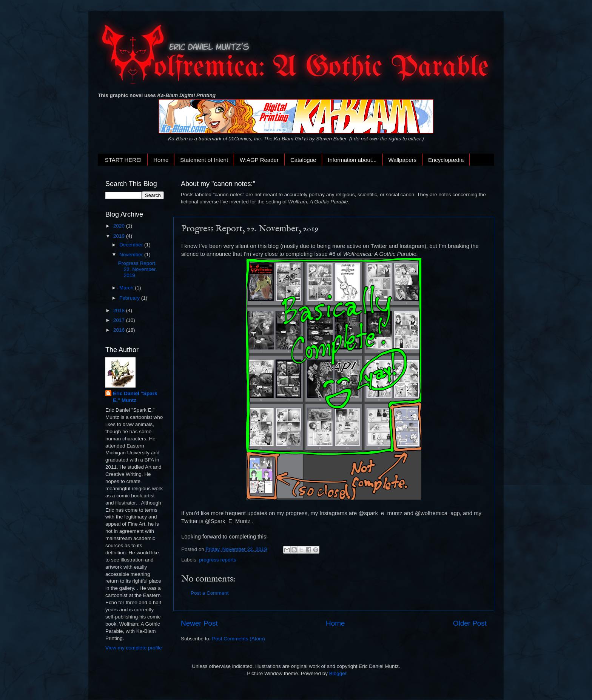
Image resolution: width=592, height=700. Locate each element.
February (130, 298)
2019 (120, 236)
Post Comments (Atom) (239, 639)
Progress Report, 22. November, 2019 (138, 269)
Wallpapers (402, 160)
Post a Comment (210, 593)
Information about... (352, 160)
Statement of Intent (204, 160)
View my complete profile (134, 648)
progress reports (217, 560)
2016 (120, 330)
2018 (120, 310)
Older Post (470, 623)
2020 (120, 226)
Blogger (338, 673)
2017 (120, 320)
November (132, 255)
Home (161, 160)
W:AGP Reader (259, 160)
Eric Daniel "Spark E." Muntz (135, 397)
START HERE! (123, 160)
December (132, 245)
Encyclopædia (446, 160)
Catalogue (303, 160)
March (127, 288)
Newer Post (199, 623)
